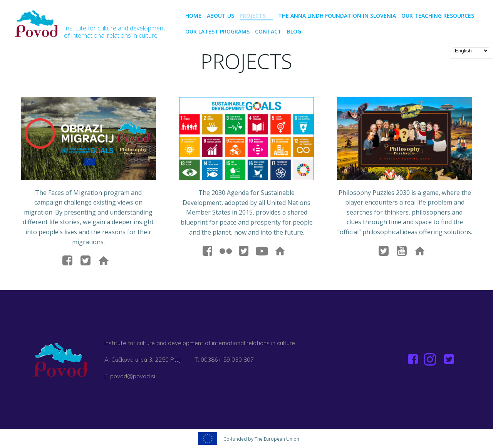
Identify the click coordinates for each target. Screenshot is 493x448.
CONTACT (268, 31)
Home (193, 16)
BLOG (294, 31)
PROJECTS (256, 16)
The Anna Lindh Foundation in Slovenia (337, 16)
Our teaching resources (438, 16)
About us (221, 16)
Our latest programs (217, 31)
